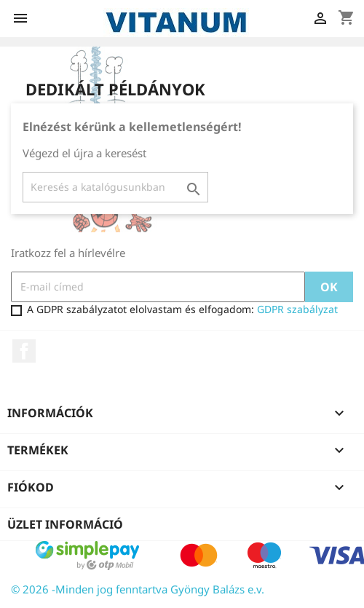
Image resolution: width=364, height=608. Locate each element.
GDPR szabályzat (297, 309)
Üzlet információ (65, 524)
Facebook (24, 351)
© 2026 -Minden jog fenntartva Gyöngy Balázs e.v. (138, 589)
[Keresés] (115, 187)
